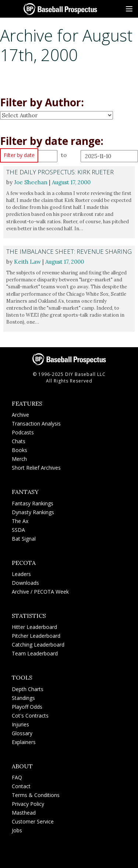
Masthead (24, 813)
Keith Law (27, 262)
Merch (19, 459)
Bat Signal (24, 539)
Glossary (22, 733)
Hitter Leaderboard (34, 627)
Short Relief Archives (36, 468)
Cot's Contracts (30, 716)
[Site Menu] (129, 9)
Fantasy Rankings (33, 503)
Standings (23, 698)
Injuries (20, 724)
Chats (19, 441)
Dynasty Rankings (33, 512)
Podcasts (23, 432)
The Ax (20, 521)
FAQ (17, 777)
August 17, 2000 (71, 182)
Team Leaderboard (35, 653)
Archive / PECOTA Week (40, 592)
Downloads (25, 583)
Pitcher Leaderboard (36, 636)
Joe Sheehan (31, 182)
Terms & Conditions (36, 795)
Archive (20, 415)
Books (20, 450)
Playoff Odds (27, 707)
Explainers (24, 742)
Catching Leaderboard (38, 645)
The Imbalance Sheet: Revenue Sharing (69, 251)
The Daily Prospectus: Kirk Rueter (60, 172)
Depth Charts (28, 689)
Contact (21, 786)
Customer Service (33, 821)
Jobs (17, 830)
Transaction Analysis (36, 424)
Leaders (21, 574)
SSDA (18, 530)
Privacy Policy (28, 804)
